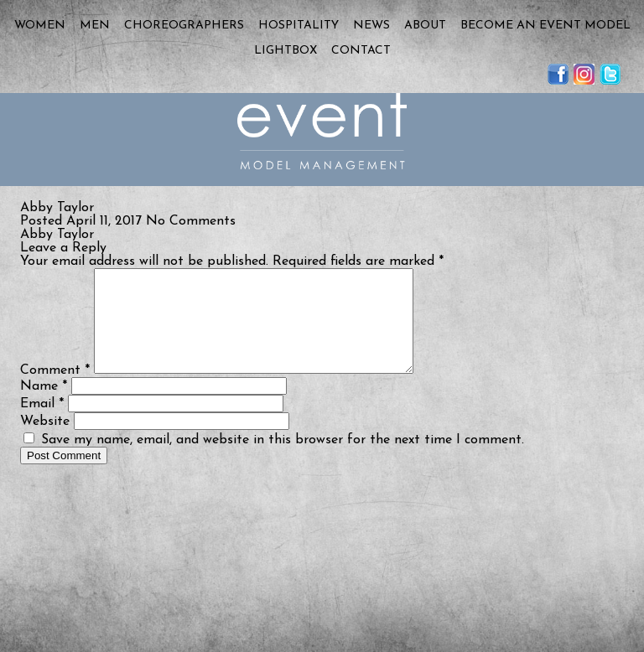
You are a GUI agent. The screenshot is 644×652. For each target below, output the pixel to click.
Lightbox (286, 51)
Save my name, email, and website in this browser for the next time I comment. (283, 460)
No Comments (191, 221)
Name (44, 406)
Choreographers (184, 26)
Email (42, 424)
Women (40, 26)
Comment (55, 391)
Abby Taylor (57, 235)
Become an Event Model (545, 26)
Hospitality (299, 26)
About (425, 26)
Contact (361, 51)
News (371, 26)
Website (45, 442)
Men (95, 26)
